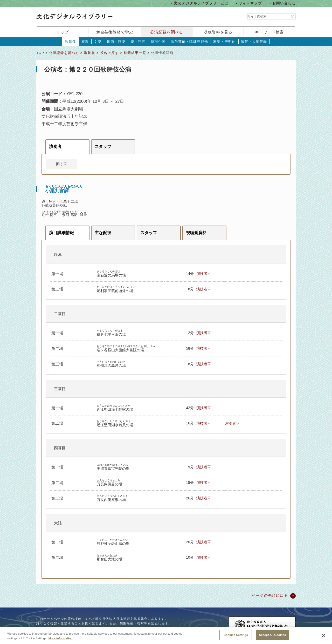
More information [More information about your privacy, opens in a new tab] (61, 641)
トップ (63, 32)
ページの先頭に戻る (270, 595)
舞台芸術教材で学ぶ (115, 32)
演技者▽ (204, 274)
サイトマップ (251, 3)
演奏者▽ (232, 423)
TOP (40, 53)
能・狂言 (138, 42)
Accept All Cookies (272, 638)
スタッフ (103, 147)
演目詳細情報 (61, 233)
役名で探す (109, 53)
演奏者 (55, 147)
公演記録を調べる (167, 32)
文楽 (98, 42)
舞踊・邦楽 (116, 42)
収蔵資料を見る (218, 32)
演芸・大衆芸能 (254, 42)
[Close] (324, 638)
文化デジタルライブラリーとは (201, 3)
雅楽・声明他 (224, 42)
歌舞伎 (70, 42)
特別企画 (158, 42)
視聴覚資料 (196, 233)
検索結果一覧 (135, 53)
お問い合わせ (284, 3)
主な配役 (103, 233)
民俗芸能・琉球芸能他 (189, 42)
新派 (85, 42)
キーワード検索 (269, 32)
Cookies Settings (236, 638)
